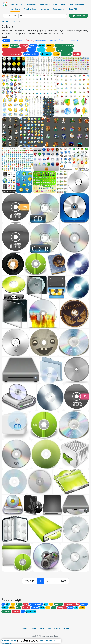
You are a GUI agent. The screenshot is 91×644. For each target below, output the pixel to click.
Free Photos (31, 4)
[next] (64, 581)
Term (41, 628)
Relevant (53, 41)
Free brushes (30, 9)
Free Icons (15, 9)
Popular (63, 41)
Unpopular (74, 41)
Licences (33, 628)
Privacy (49, 628)
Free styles (44, 9)
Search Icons (10, 16)
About (57, 628)
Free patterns (59, 9)
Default (6, 41)
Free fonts (45, 4)
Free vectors (16, 4)
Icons (13, 21)
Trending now (18, 41)
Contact (65, 628)
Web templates (77, 4)
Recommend (41, 41)
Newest (30, 41)
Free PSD (73, 9)
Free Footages (60, 4)
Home (5, 21)
